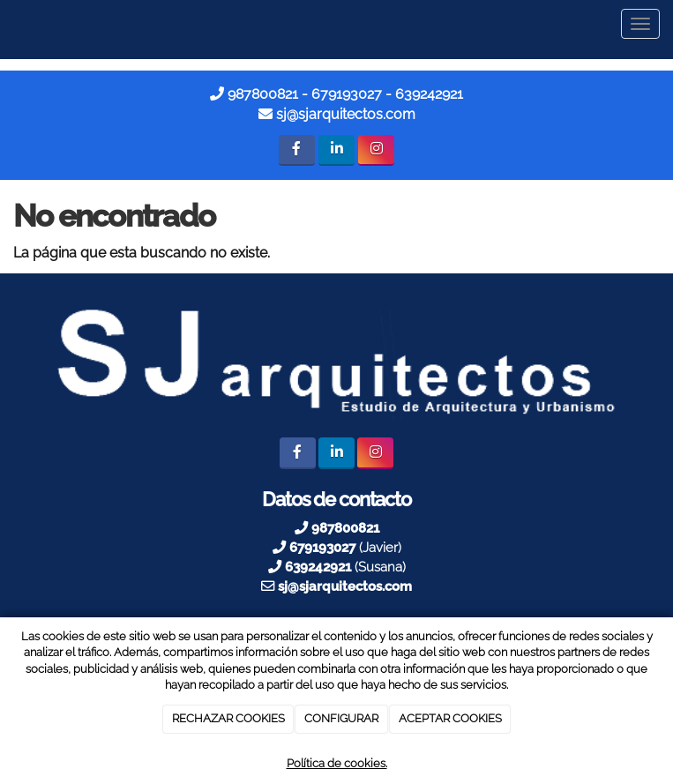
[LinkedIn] (336, 150)
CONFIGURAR (341, 718)
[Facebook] (297, 150)
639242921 (429, 94)
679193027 (347, 94)
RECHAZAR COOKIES (228, 718)
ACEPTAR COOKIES (450, 718)
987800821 (263, 94)
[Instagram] (376, 150)
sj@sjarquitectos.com (346, 114)
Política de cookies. (337, 763)
